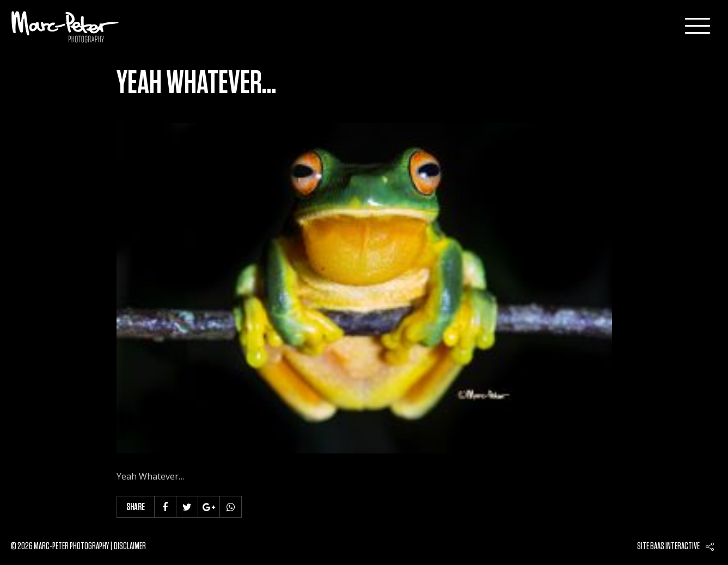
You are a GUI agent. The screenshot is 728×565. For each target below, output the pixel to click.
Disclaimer (130, 546)
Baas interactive (675, 546)
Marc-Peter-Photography (65, 27)
